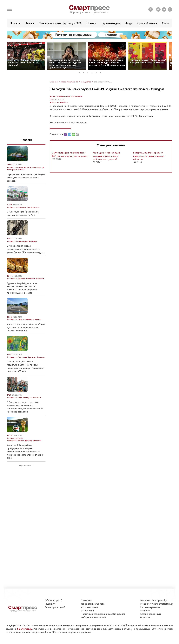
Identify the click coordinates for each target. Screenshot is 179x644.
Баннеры (145, 611)
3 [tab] (89, 72)
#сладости (30, 279)
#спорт (20, 438)
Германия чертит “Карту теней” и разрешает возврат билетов (148, 61)
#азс (28, 207)
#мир (20, 397)
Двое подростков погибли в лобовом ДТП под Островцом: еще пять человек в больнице (26, 327)
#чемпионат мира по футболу (20, 440)
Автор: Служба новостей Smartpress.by (66, 96)
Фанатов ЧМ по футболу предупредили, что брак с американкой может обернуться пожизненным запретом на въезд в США (25, 452)
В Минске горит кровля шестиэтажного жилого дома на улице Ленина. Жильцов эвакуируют (26, 249)
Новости (15, 23)
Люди (129, 23)
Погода (91, 23)
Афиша (30, 23)
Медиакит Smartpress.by (153, 600)
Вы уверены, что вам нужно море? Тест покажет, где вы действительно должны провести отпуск (65, 64)
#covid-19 (64, 102)
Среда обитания (147, 23)
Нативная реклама (150, 607)
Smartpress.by (25, 629)
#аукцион (32, 357)
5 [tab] (97, 72)
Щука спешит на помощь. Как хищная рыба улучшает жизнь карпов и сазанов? (26, 178)
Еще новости (25, 466)
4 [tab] (93, 72)
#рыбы (20, 167)
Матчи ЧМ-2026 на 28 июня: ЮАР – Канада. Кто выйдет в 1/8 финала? (27, 62)
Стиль (166, 23)
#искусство (22, 357)
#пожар (25, 241)
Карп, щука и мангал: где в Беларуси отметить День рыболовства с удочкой (106, 156)
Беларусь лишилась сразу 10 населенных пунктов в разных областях (149, 156)
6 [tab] (101, 72)
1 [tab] (80, 72)
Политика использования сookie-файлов (103, 614)
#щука (26, 167)
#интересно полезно (16, 170)
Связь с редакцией (55, 607)
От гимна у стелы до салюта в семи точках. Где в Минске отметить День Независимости (107, 62)
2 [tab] (85, 72)
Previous (9, 55)
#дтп (20, 319)
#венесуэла (27, 397)
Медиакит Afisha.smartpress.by (157, 604)
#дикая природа (37, 167)
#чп (19, 241)
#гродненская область (32, 319)
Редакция (50, 604)
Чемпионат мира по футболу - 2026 (60, 23)
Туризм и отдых (111, 23)
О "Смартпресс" (53, 600)
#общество (54, 102)
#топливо (22, 207)
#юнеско (21, 279)
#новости (35, 207)
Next (170, 55)
